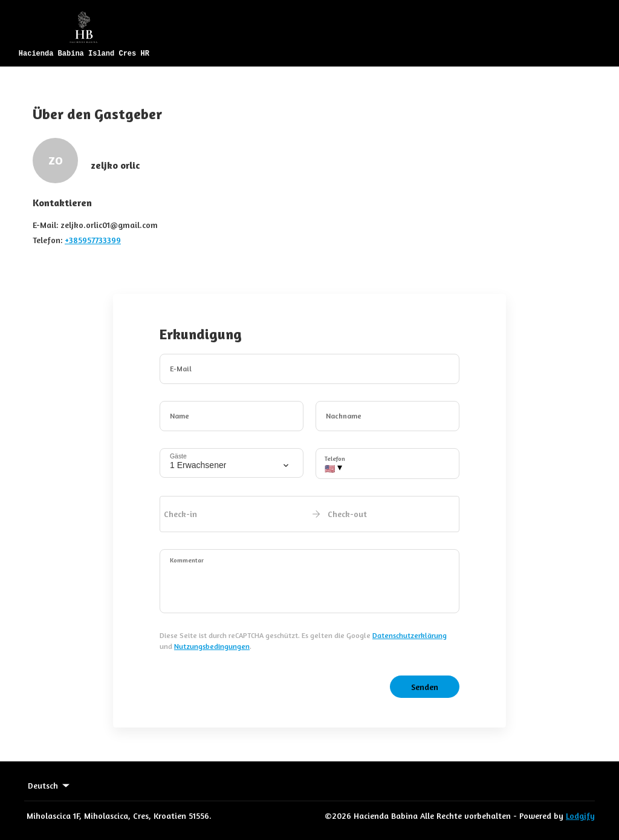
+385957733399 (93, 240)
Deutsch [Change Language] (50, 786)
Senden (425, 687)
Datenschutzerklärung (410, 635)
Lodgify (580, 816)
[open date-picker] (309, 514)
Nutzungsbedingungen (212, 646)
